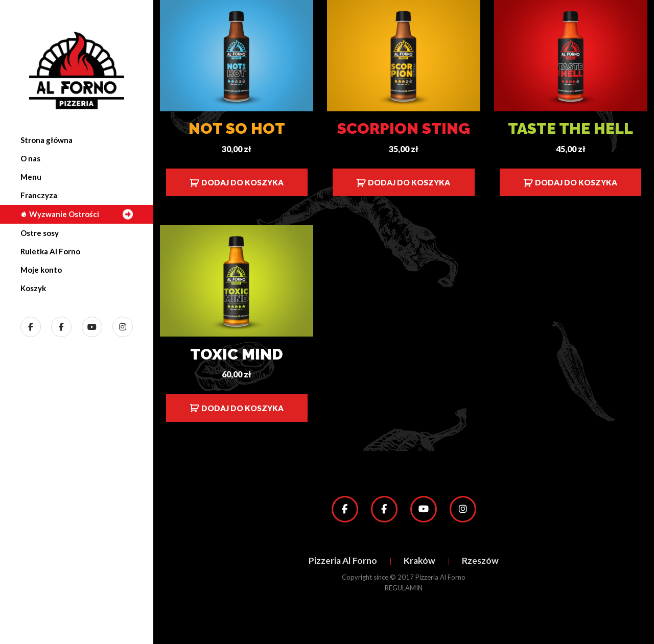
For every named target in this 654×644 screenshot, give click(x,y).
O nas (30, 158)
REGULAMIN (404, 588)
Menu (31, 177)
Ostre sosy (40, 233)
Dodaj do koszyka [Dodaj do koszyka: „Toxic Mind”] (242, 408)
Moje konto (41, 270)
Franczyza (39, 195)
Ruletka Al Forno (50, 251)
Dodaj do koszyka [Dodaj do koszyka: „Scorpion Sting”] (409, 182)
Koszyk (33, 288)
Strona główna (46, 140)
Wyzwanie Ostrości (60, 214)
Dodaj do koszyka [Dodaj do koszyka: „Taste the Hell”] (576, 182)
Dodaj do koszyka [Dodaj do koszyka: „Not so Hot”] (242, 182)
